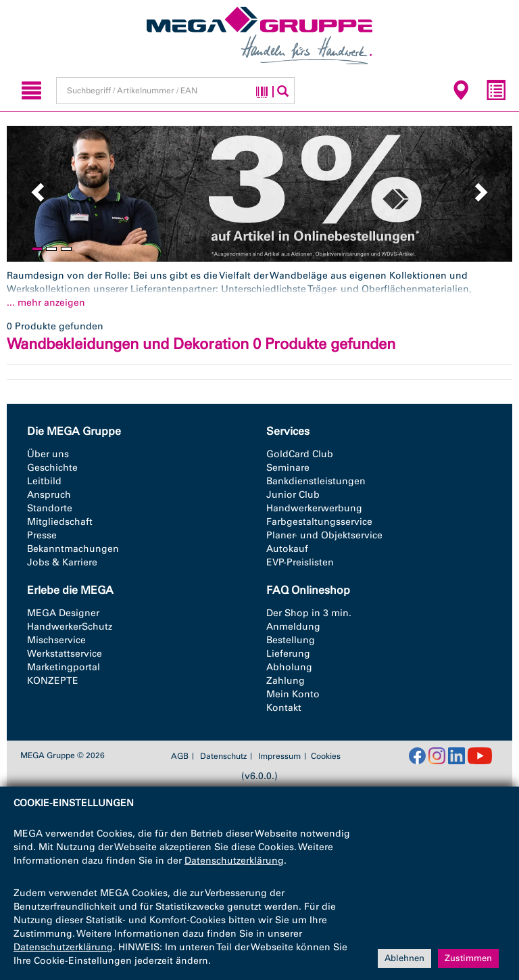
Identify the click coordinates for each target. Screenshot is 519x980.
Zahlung (286, 681)
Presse (42, 535)
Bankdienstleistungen (316, 481)
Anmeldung (293, 627)
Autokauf (287, 549)
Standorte (50, 508)
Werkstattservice (65, 654)
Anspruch (49, 495)
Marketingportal (64, 667)
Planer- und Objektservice (324, 535)
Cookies (326, 756)
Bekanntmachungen (73, 549)
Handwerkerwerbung (314, 508)
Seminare (288, 468)
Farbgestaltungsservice (319, 522)
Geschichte (52, 468)
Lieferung (288, 654)
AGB (180, 756)
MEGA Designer (63, 613)
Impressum (279, 756)
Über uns (48, 454)
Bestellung (291, 640)
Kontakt (284, 708)
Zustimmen (468, 958)
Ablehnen (404, 958)
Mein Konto (293, 694)
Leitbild (44, 481)
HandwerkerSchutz (70, 627)
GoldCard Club (300, 454)
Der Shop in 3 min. (309, 613)
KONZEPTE (53, 681)
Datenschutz (223, 756)
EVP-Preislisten (300, 562)
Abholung (289, 667)
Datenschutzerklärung (234, 861)
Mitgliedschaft (60, 522)
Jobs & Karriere (62, 562)
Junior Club (293, 495)
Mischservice (56, 640)
